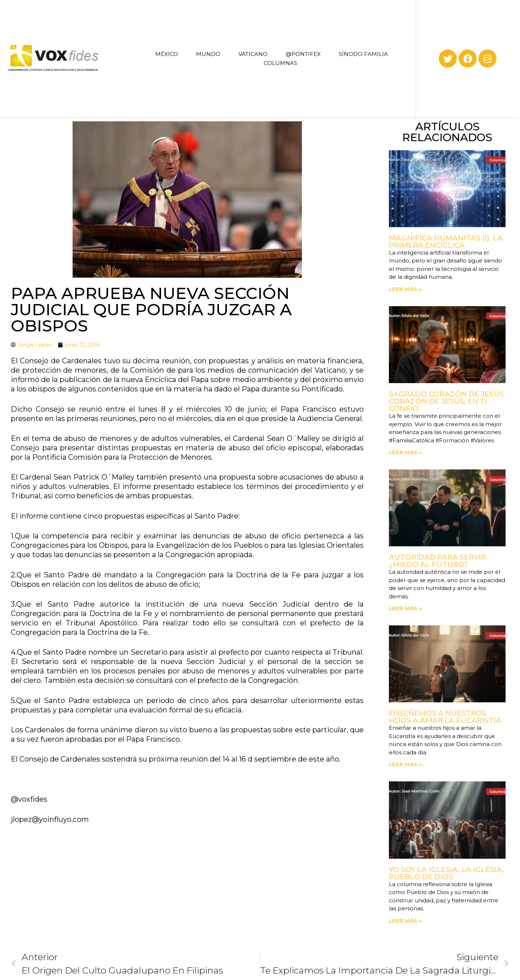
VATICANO (253, 54)
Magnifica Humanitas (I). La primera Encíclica (446, 242)
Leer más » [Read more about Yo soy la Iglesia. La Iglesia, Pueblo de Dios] (406, 921)
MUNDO (208, 54)
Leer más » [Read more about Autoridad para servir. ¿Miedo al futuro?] (406, 608)
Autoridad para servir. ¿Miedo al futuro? (438, 561)
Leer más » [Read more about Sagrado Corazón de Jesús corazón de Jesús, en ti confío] (406, 452)
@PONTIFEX (303, 54)
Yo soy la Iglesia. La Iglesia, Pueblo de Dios (447, 873)
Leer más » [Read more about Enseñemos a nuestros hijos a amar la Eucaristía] (406, 764)
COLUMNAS (280, 63)
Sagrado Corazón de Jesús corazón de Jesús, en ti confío (446, 401)
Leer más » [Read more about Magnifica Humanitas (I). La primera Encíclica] (406, 289)
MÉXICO (167, 54)
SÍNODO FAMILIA (363, 54)
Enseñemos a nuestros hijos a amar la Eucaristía (445, 717)
